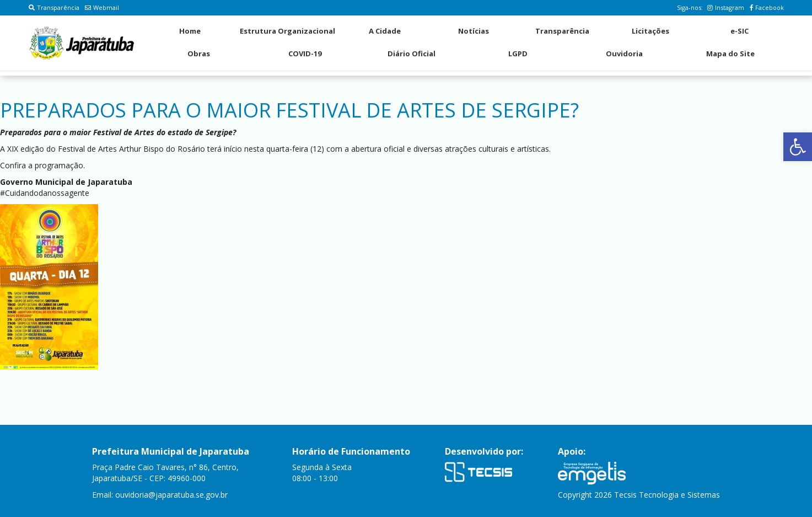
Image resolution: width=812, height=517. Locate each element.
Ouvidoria (624, 54)
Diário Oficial (412, 54)
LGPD (518, 54)
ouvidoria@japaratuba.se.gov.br (171, 495)
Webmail (102, 7)
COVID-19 (305, 54)
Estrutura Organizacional (287, 31)
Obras (199, 54)
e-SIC (740, 31)
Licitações (650, 31)
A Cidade (385, 31)
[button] (798, 147)
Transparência (54, 7)
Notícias (474, 31)
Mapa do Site (730, 54)
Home (190, 31)
